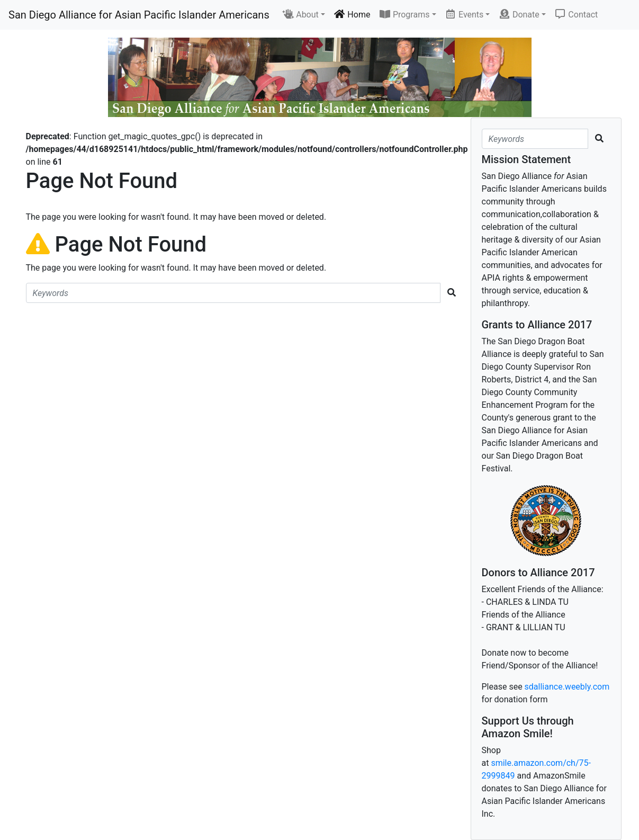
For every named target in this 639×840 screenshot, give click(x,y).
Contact (576, 14)
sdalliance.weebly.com (567, 687)
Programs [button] (404, 14)
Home (352, 14)
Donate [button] (519, 14)
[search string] (233, 293)
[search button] (452, 293)
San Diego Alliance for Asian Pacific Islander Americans (139, 15)
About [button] (300, 14)
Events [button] (464, 14)
